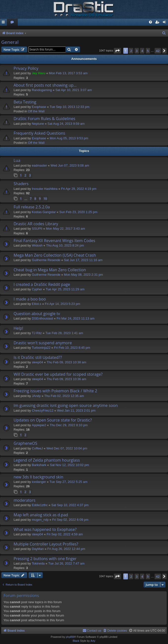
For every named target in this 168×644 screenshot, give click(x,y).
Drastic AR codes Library (36, 224)
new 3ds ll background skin (38, 477)
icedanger (39, 482)
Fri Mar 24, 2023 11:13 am (75, 318)
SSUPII (37, 229)
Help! (18, 328)
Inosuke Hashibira (45, 189)
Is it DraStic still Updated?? (38, 357)
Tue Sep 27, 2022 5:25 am (68, 482)
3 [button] (137, 51)
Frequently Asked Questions (39, 133)
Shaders (21, 184)
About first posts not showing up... (45, 85)
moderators (24, 500)
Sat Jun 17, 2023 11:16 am (83, 260)
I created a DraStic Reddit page (42, 284)
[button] (117, 51)
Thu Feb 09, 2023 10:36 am (66, 379)
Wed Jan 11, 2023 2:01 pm (76, 410)
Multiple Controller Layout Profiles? (46, 544)
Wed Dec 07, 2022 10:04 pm (67, 448)
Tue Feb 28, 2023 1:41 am (64, 333)
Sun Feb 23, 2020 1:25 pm (78, 212)
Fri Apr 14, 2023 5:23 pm (62, 304)
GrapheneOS (25, 443)
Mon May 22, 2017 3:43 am (65, 229)
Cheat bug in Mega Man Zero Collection (50, 270)
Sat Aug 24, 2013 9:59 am (66, 124)
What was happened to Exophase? (45, 529)
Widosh (37, 245)
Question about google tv (37, 314)
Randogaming (42, 90)
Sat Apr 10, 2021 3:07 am (73, 90)
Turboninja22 (41, 348)
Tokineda (38, 563)
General (10, 42)
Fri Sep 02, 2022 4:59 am (65, 534)
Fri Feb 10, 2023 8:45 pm (72, 348)
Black (76, 641)
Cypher (37, 289)
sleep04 (38, 362)
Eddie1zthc (40, 505)
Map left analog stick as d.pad (41, 515)
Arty (93, 641)
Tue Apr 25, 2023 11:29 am (65, 289)
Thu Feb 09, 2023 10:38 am (66, 362)
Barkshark (39, 465)
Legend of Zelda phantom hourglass (47, 460)
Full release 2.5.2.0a (32, 207)
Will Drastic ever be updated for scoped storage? (58, 374)
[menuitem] (12, 22)
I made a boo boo (30, 299)
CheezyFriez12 (43, 410)
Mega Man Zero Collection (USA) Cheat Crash (55, 255)
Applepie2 (39, 425)
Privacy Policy (26, 68)
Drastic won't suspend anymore (43, 343)
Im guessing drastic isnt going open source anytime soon (66, 405)
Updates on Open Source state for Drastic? (53, 420)
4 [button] (142, 51)
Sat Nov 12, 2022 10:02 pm (69, 465)
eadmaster (39, 165)
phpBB (70, 637)
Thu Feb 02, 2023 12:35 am (64, 396)
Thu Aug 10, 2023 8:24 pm (65, 245)
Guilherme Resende (46, 260)
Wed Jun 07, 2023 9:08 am (70, 165)
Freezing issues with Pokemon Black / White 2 (55, 391)
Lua (17, 160)
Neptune (38, 124)
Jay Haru (39, 73)
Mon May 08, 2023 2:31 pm (84, 275)
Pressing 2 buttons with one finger (45, 559)
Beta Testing (25, 102)
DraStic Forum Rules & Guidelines (44, 119)
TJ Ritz (37, 333)
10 (45, 199)
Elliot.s (37, 304)
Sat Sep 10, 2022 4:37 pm (70, 505)
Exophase (39, 107)
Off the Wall (36, 111)
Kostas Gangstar (44, 212)
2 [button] (131, 51)
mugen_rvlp (40, 520)
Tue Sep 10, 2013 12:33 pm (70, 107)
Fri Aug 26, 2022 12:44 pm (66, 549)
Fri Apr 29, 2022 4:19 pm (79, 189)
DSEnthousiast (42, 318)
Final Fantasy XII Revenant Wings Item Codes (54, 241)
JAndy (36, 396)
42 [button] (158, 51)
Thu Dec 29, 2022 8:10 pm (69, 425)
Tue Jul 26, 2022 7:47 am (66, 563)
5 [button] (148, 51)
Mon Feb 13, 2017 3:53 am (68, 73)
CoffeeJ (37, 448)
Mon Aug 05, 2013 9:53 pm (69, 138)
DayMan (38, 549)
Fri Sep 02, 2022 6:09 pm (70, 520)
